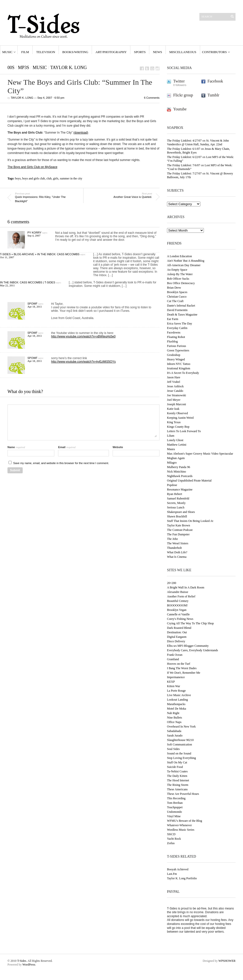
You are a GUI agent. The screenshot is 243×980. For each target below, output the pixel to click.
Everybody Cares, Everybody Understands (193, 650)
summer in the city (71, 178)
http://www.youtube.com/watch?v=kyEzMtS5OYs (83, 362)
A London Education (179, 256)
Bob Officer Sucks (178, 279)
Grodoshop (174, 355)
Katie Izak (173, 409)
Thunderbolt (174, 548)
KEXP (171, 682)
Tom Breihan (175, 803)
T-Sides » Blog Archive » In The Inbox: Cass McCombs (40, 254)
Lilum (171, 436)
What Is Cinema (177, 557)
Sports (140, 52)
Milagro (172, 463)
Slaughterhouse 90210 (180, 740)
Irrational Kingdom (179, 368)
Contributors (214, 52)
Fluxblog (172, 341)
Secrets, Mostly (176, 503)
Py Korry (34, 233)
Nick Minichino (176, 472)
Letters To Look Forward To (184, 431)
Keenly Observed (177, 413)
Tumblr (213, 95)
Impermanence (176, 677)
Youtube (180, 109)
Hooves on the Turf (179, 664)
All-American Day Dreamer (184, 265)
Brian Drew (174, 288)
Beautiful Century (178, 601)
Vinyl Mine (174, 816)
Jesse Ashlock (175, 386)
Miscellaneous (183, 52)
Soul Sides (173, 749)
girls (56, 178)
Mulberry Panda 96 (179, 467)
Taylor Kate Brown (178, 525)
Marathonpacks (176, 704)
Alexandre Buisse (178, 592)
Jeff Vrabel (173, 382)
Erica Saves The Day (180, 324)
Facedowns (174, 332)
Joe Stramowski (176, 395)
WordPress (29, 965)
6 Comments (152, 98)
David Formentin (177, 310)
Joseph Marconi (176, 404)
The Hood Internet (178, 780)
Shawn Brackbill (177, 516)
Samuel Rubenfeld (178, 498)
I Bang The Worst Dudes (182, 668)
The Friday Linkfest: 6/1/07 (184, 149)
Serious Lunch (176, 507)
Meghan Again (176, 458)
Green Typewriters (178, 350)
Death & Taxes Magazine (182, 315)
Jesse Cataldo (175, 391)
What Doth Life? (177, 552)
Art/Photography (111, 52)
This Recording (176, 798)
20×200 (172, 583)
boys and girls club (34, 178)
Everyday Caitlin (177, 328)
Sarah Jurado (175, 735)
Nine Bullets (174, 718)
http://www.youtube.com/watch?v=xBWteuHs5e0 (83, 336)
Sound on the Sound (179, 753)
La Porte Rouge (176, 691)
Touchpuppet (175, 807)
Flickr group (183, 95)
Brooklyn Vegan (177, 610)
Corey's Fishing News (180, 619)
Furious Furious (176, 346)
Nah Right (173, 713)
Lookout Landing (177, 700)
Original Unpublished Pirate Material (189, 481)
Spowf (32, 304)
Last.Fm (172, 874)
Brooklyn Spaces (177, 292)
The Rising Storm (178, 785)
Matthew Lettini (177, 445)
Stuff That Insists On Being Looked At (190, 521)
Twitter (179, 81)
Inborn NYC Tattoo (179, 364)
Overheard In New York (181, 727)
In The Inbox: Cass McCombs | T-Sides (28, 282)
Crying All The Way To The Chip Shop (190, 623)
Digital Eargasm (177, 637)
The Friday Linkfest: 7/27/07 (184, 173)
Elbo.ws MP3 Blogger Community (188, 646)
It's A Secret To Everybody (183, 373)
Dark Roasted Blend (179, 628)
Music (7, 52)
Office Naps (174, 722)
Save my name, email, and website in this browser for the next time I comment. (61, 463)
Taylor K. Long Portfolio (182, 878)
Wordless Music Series (181, 830)
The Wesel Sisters (178, 543)
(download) (81, 133)
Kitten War (173, 686)
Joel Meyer (174, 400)
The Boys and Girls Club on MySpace (32, 167)
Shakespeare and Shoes (181, 512)
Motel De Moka (177, 709)
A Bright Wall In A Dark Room (186, 587)
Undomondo (174, 812)
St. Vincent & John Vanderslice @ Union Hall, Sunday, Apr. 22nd (198, 142)
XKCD (171, 834)
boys (18, 178)
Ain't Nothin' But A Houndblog (186, 261)
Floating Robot (176, 337)
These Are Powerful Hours (183, 794)
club (49, 178)
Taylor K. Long (69, 68)
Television (46, 52)
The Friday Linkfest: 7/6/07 (184, 165)
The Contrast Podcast (180, 530)
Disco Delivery (176, 641)
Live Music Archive (179, 695)
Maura (171, 449)
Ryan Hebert (175, 494)
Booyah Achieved (178, 869)
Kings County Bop (178, 427)
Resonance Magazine (180, 490)
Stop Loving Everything (181, 758)
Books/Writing (75, 52)
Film (25, 52)
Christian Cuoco (177, 297)
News (157, 52)
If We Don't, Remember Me (184, 673)
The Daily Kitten (177, 776)
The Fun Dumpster (178, 534)
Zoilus (171, 843)
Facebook (215, 81)
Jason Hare (174, 377)
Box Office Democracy (181, 283)
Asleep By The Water (180, 274)
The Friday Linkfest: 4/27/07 (184, 141)
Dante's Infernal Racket (181, 306)
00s (11, 68)
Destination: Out (177, 632)
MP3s (24, 68)
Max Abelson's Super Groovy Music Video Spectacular (200, 454)
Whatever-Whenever (179, 825)
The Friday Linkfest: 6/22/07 (184, 157)
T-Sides (22, 961)
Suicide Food (175, 767)
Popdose (172, 485)
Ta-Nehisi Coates (177, 771)
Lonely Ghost (175, 440)
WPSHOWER (227, 961)
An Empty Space (177, 270)
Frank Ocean (175, 655)
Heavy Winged (176, 359)
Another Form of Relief (181, 596)
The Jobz (172, 539)
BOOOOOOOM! (177, 605)
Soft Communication (179, 744)
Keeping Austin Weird (180, 418)
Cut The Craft (175, 301)
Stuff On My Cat (177, 762)
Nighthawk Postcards (180, 476)
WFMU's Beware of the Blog (185, 821)
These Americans (177, 789)
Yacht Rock (174, 839)
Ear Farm (173, 319)
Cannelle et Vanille (178, 614)
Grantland (173, 659)
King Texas (174, 422)
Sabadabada (174, 731)
